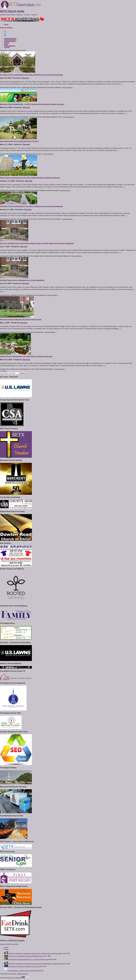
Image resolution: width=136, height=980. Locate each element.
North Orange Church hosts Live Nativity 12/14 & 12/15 (24, 966)
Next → (5, 371)
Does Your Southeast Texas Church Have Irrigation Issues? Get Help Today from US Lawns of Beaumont (37, 243)
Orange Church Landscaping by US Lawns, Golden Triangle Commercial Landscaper (30, 178)
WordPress (10, 978)
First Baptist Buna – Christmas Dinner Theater (21, 971)
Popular (6, 949)
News (6, 44)
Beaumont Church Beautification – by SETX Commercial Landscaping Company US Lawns (32, 104)
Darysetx (25, 78)
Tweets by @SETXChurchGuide (9, 944)
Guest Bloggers (10, 46)
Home (6, 24)
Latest (6, 947)
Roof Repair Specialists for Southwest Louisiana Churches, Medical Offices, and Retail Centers (35, 954)
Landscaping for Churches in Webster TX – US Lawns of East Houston (28, 959)
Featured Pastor (10, 41)
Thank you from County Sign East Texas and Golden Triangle (26, 956)
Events (7, 43)
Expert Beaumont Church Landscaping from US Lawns (19, 141)
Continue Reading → (68, 88)
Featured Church (10, 38)
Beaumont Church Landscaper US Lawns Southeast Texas (21, 319)
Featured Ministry (10, 40)
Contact (7, 47)
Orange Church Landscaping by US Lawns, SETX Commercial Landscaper (26, 356)
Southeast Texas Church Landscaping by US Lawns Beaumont (22, 280)
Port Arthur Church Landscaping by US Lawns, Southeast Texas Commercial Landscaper (32, 75)
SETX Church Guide (12, 11)
